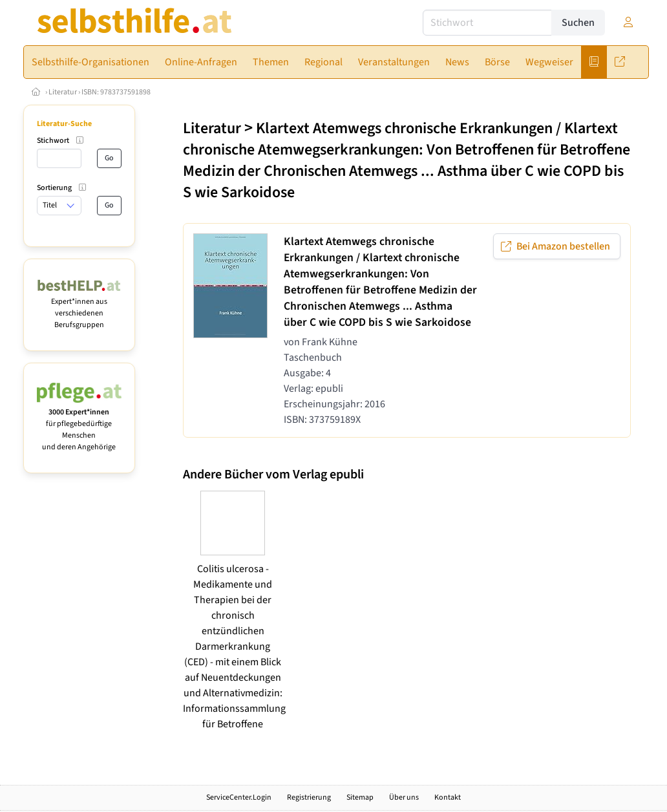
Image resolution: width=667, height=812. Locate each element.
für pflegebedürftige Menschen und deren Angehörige (79, 424)
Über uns (404, 797)
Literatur (63, 92)
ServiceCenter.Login (239, 797)
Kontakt (448, 797)
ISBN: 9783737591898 (116, 92)
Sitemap (360, 797)
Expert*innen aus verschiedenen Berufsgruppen (79, 307)
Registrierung (309, 797)
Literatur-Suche (64, 124)
